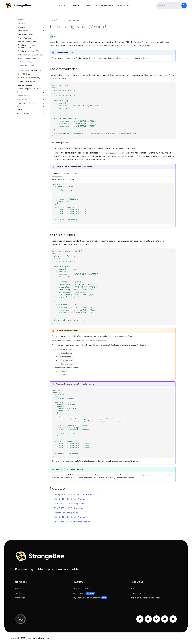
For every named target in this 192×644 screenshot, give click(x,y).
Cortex (88, 5)
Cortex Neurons (105, 5)
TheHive (75, 5)
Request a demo (81, 588)
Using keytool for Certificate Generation (91, 341)
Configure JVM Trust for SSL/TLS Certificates (76, 495)
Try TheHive (84, 593)
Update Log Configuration (66, 513)
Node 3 (78, 174)
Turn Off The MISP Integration (68, 508)
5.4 (55, 37)
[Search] (169, 6)
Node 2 (67, 174)
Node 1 (57, 174)
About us (20, 588)
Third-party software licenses (146, 598)
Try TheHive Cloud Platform (90, 598)
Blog (133, 588)
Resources (124, 5)
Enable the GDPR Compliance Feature (72, 522)
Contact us (21, 598)
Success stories (139, 593)
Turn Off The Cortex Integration (69, 504)
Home (62, 5)
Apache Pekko (141, 42)
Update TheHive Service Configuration (72, 499)
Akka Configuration (150, 58)
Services (19, 593)
